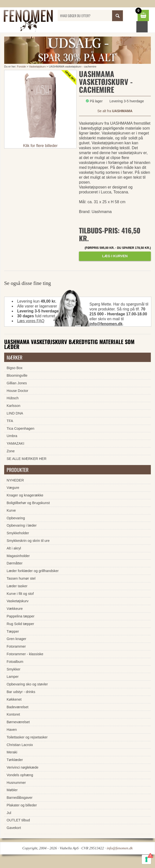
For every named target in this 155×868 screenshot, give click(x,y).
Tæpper (13, 631)
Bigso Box (15, 368)
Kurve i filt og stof (20, 594)
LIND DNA (15, 413)
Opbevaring (16, 518)
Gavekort (14, 828)
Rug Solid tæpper (20, 624)
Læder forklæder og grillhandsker (33, 571)
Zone (11, 451)
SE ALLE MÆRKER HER (26, 459)
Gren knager (16, 639)
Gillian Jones (17, 383)
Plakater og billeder (22, 805)
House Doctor (17, 391)
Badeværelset (18, 707)
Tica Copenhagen (20, 428)
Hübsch (13, 398)
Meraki (12, 752)
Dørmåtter (15, 563)
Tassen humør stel (21, 578)
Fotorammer (16, 646)
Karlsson (13, 406)
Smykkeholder (18, 533)
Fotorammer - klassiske (25, 654)
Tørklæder (15, 760)
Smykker (13, 669)
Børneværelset (18, 722)
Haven (12, 730)
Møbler (12, 790)
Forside (21, 67)
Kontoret (13, 714)
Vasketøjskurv (37, 67)
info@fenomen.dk (106, 324)
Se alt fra (115, 111)
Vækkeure (15, 609)
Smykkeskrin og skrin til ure (28, 541)
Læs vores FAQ (31, 321)
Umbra (12, 436)
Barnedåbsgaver (20, 798)
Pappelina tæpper (21, 616)
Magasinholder (18, 556)
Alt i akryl (14, 548)
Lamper (13, 677)
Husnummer (16, 783)
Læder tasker (17, 586)
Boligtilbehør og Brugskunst (28, 503)
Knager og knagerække (25, 495)
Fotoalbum (15, 662)
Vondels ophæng (20, 775)
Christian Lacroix (20, 745)
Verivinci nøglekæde (23, 767)
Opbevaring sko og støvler (27, 684)
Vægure (13, 488)
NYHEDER (15, 480)
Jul (9, 813)
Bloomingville (17, 375)
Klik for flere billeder (40, 146)
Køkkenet (14, 699)
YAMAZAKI (15, 443)
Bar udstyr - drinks (21, 692)
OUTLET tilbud (18, 820)
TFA (10, 421)
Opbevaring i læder (22, 525)
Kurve (11, 510)
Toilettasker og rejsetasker (27, 737)
